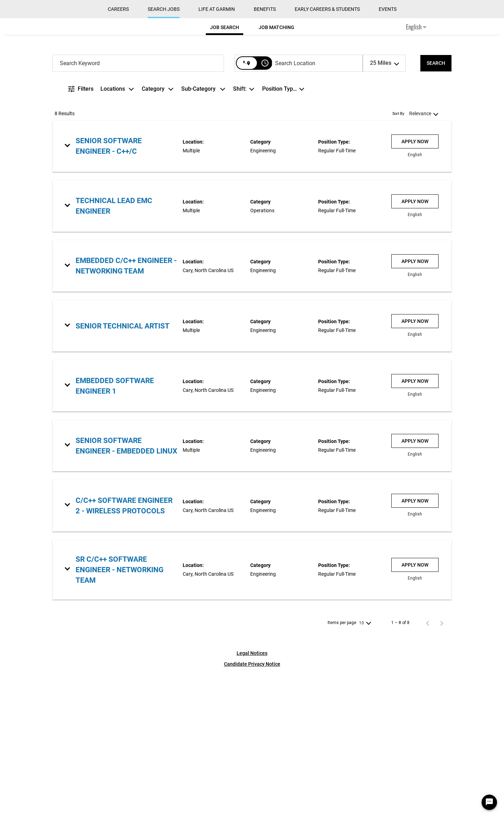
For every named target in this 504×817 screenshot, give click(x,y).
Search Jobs (164, 153)
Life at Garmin (217, 153)
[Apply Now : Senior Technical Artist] (415, 465)
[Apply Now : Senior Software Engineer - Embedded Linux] (415, 584)
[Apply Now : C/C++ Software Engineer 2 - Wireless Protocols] (415, 644)
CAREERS (118, 153)
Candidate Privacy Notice (252, 807)
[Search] (436, 206)
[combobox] (138, 206)
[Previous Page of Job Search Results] (428, 766)
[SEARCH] (436, 206)
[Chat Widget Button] (489, 802)
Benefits (265, 153)
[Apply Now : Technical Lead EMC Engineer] (415, 345)
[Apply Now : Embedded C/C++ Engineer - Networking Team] (415, 404)
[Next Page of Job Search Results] (442, 766)
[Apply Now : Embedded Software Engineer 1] (415, 525)
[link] (252, 289)
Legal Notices (252, 796)
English (416, 170)
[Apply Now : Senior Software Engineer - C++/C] (415, 285)
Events (388, 153)
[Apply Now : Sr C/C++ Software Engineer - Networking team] (415, 708)
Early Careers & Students (327, 153)
